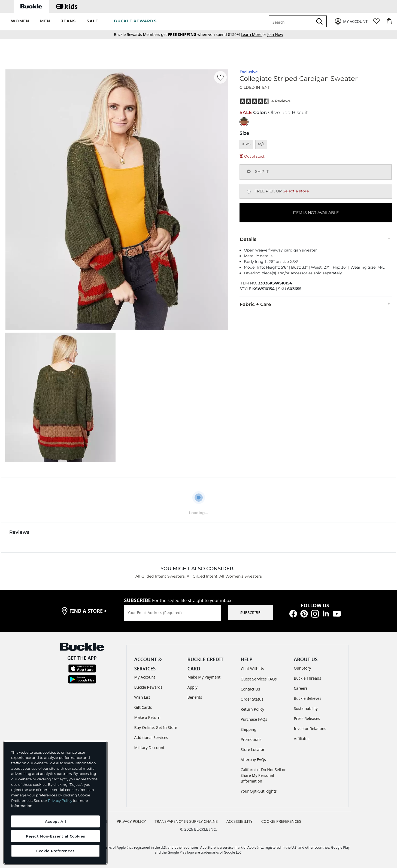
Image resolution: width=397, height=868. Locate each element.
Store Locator (253, 749)
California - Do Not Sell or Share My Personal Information (263, 775)
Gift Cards (143, 707)
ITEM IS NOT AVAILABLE (316, 213)
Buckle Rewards (148, 687)
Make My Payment (204, 677)
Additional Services (151, 737)
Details (316, 239)
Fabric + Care (316, 304)
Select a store (296, 191)
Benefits (195, 697)
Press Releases (307, 718)
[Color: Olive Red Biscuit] (244, 122)
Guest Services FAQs (259, 679)
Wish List (142, 697)
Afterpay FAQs (253, 760)
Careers (301, 688)
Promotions (251, 739)
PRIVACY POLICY (131, 821)
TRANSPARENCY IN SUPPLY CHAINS (186, 821)
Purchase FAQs (254, 719)
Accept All (56, 821)
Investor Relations (310, 729)
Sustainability (306, 708)
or (254, 34)
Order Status (252, 699)
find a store (88, 611)
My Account (145, 677)
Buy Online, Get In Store (156, 727)
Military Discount (149, 748)
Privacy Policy (60, 800)
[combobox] (292, 21)
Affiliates (301, 739)
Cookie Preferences (281, 821)
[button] (20, 21)
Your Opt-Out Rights (259, 791)
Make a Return (147, 717)
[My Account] (351, 21)
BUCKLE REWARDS (135, 21)
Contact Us (250, 689)
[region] (55, 803)
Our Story (302, 668)
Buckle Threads (307, 678)
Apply (193, 687)
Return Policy (252, 709)
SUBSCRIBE (250, 613)
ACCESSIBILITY (240, 821)
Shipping (248, 729)
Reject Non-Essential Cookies (55, 836)
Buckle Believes (307, 698)
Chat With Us (252, 669)
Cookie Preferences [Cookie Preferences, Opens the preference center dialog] (55, 851)
